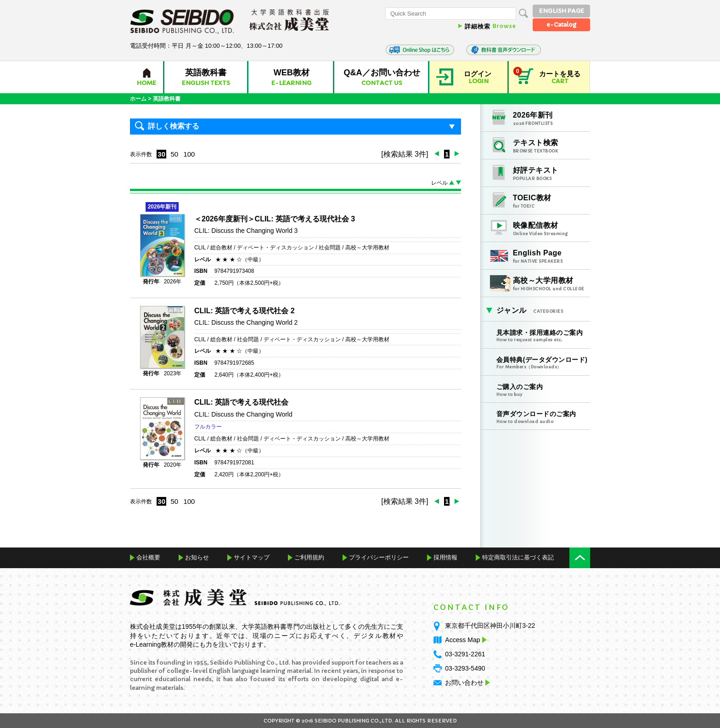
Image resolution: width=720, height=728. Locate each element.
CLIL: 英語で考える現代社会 (241, 402)
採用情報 (445, 557)
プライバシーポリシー (379, 557)
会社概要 (148, 557)
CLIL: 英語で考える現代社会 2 (245, 311)
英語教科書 (167, 99)
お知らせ (197, 557)
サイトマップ (252, 557)
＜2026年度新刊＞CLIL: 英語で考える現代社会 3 (275, 219)
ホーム (138, 99)
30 (161, 154)
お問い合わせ (464, 683)
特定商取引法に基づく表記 (518, 557)
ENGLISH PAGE (562, 11)
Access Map (465, 640)
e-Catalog (561, 25)
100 (189, 154)
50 (174, 154)
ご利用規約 (309, 557)
